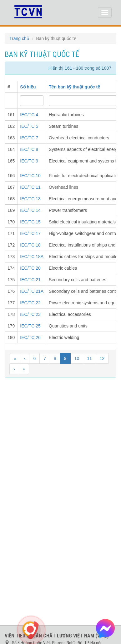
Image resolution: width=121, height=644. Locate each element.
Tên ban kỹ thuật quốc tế (74, 87)
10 (77, 358)
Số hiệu (28, 87)
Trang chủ (19, 38)
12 (102, 358)
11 (89, 358)
